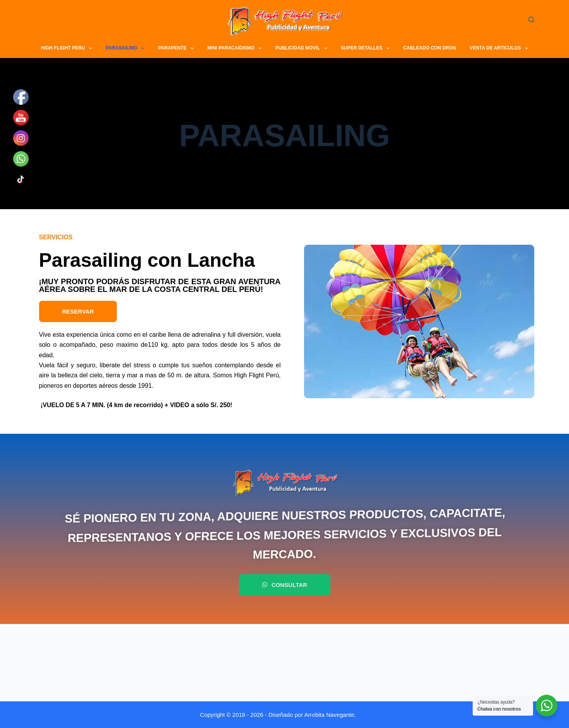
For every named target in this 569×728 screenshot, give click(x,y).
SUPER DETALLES (366, 48)
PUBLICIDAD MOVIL (302, 48)
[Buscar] (531, 20)
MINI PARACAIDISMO (236, 48)
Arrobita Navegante (329, 715)
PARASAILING (126, 48)
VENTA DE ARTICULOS (500, 48)
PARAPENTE (177, 48)
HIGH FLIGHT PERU (67, 48)
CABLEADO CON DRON (430, 48)
